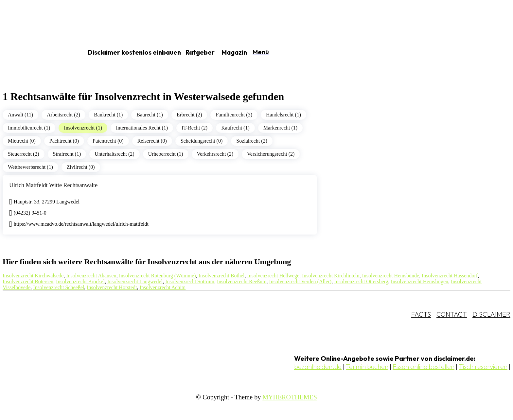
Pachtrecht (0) (64, 141)
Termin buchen (367, 367)
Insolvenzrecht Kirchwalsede (33, 276)
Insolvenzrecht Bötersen (28, 281)
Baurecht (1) (150, 115)
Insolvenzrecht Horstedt (112, 287)
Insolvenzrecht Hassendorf (450, 276)
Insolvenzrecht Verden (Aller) (300, 281)
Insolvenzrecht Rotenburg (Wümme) (157, 276)
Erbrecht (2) (189, 115)
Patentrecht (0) (108, 141)
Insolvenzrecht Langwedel (135, 281)
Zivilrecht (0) (81, 167)
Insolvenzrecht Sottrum (190, 281)
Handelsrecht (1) (283, 115)
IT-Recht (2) (195, 128)
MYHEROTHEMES (290, 397)
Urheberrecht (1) (166, 154)
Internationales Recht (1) (142, 128)
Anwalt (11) (20, 115)
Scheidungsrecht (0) (202, 141)
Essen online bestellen (424, 367)
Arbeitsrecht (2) (63, 115)
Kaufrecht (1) (235, 128)
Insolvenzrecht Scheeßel (59, 287)
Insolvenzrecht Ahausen (91, 276)
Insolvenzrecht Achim (162, 287)
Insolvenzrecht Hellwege (273, 276)
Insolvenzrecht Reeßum (242, 281)
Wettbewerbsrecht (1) (30, 167)
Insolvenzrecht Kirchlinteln (331, 276)
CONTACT (452, 314)
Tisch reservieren (483, 367)
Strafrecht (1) (67, 154)
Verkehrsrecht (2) (215, 154)
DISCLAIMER (491, 314)
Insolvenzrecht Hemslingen (420, 281)
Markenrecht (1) (280, 128)
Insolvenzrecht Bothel (222, 276)
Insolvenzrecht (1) (83, 128)
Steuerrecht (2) (24, 154)
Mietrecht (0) (22, 141)
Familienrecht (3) (234, 115)
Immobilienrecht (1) (29, 128)
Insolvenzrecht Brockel (80, 281)
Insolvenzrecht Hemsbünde (390, 276)
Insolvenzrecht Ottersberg (361, 281)
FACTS (421, 314)
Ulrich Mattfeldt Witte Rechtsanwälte (53, 185)
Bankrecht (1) (108, 115)
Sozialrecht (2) (252, 141)
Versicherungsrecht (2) (271, 154)
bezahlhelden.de (318, 367)
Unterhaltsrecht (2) (114, 154)
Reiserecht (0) (152, 141)
